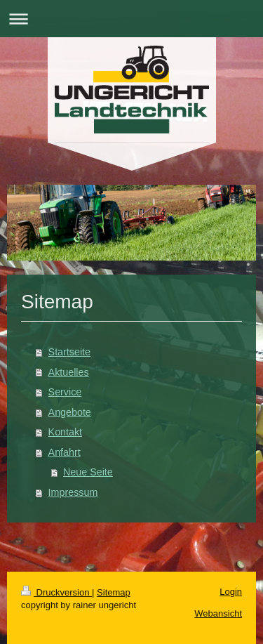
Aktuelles (69, 372)
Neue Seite (88, 472)
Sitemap (114, 592)
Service (65, 392)
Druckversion (56, 592)
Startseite (69, 352)
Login (231, 592)
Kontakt (65, 432)
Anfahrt (65, 452)
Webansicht (218, 613)
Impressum (73, 492)
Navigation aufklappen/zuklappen (131, 19)
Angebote (70, 412)
